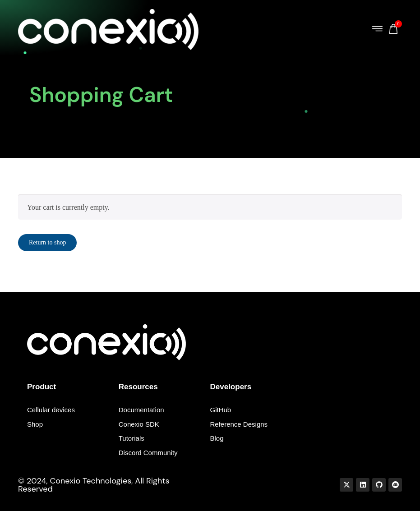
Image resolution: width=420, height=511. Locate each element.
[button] (377, 30)
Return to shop (47, 242)
